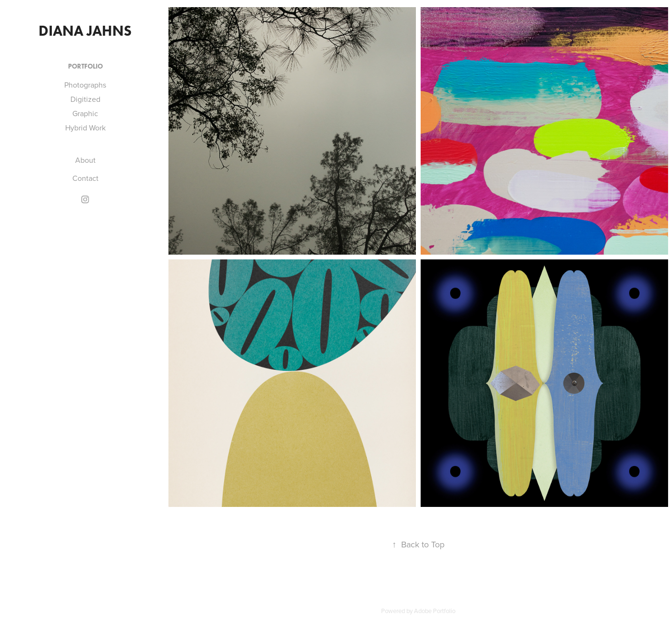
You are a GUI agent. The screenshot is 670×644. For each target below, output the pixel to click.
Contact (85, 178)
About (85, 160)
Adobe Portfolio (435, 611)
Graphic (85, 113)
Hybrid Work (85, 128)
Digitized (85, 99)
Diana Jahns (85, 31)
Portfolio (85, 66)
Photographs (85, 85)
